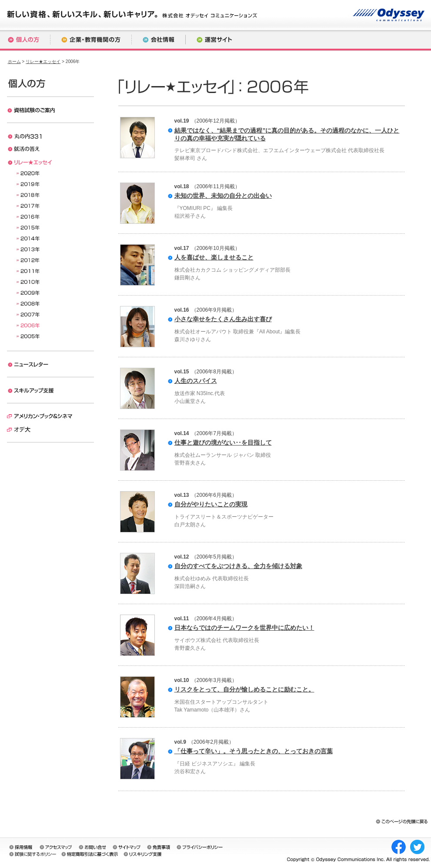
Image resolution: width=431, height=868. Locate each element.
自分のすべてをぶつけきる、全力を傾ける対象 (238, 566)
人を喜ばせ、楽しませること (214, 257)
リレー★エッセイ (43, 62)
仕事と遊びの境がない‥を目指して (223, 442)
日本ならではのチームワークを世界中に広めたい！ (244, 628)
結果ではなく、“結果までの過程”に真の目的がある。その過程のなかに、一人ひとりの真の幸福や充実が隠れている (287, 134)
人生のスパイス (196, 381)
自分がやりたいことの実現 (211, 504)
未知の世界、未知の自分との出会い (223, 196)
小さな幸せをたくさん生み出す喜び (223, 319)
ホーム (14, 62)
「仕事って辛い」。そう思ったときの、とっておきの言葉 (254, 751)
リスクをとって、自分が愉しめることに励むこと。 (244, 689)
